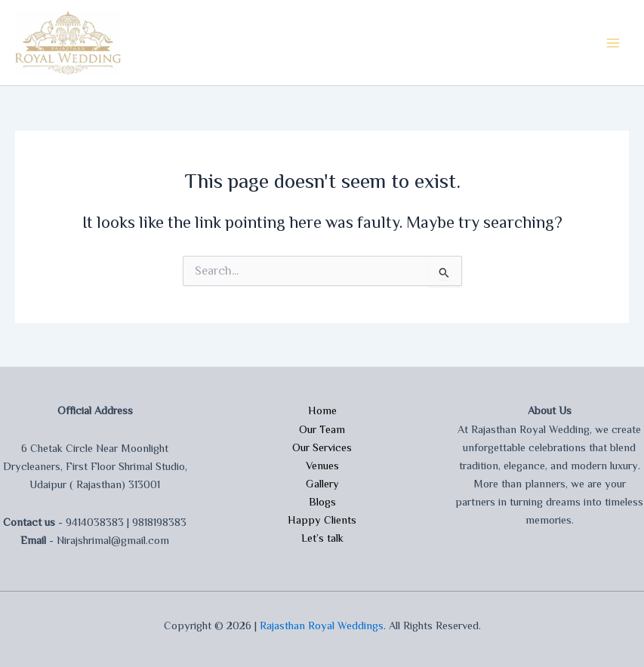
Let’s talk (322, 538)
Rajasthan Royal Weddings (322, 626)
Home (322, 410)
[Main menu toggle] (613, 43)
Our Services (322, 447)
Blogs (322, 502)
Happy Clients (322, 520)
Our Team (322, 429)
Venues (322, 466)
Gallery (322, 484)
